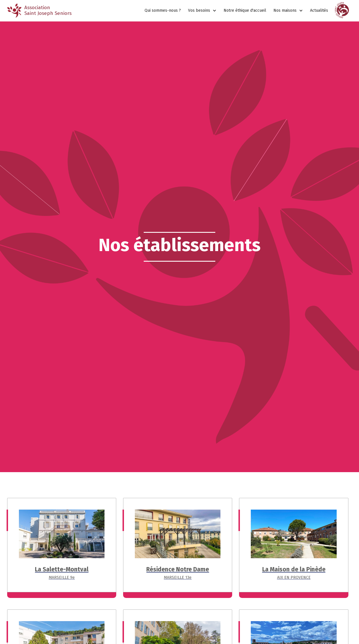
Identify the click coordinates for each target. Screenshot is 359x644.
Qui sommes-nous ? (163, 10)
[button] (202, 11)
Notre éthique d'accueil (245, 10)
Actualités (319, 10)
